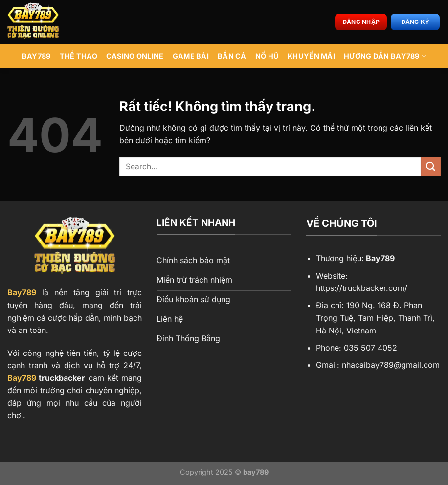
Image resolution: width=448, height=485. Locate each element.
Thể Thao (78, 56)
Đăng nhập (361, 22)
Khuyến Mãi (311, 56)
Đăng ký (415, 22)
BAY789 (36, 56)
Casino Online (135, 56)
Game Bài (191, 56)
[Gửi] (431, 166)
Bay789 (22, 292)
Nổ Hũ (267, 56)
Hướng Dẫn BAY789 (385, 56)
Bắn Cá (232, 56)
